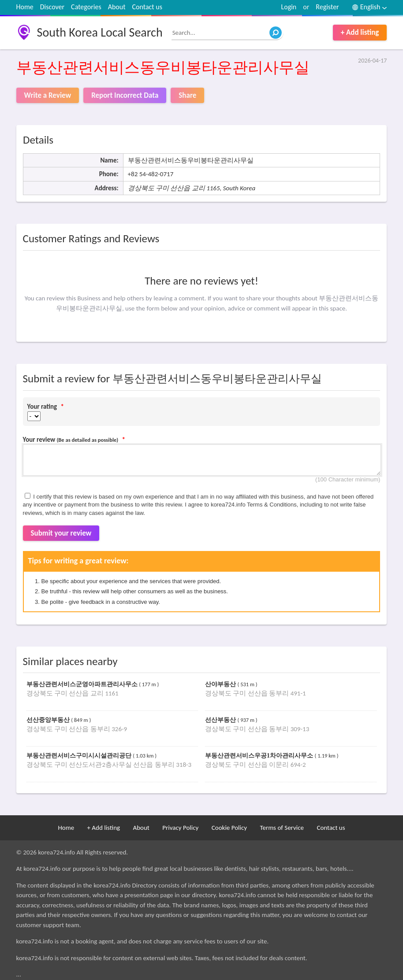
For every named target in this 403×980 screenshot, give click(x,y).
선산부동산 (221, 720)
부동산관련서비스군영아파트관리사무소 (83, 684)
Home (25, 7)
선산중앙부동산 (49, 720)
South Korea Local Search (100, 32)
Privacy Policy (180, 828)
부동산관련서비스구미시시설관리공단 (80, 756)
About (117, 7)
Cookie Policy (229, 828)
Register (327, 7)
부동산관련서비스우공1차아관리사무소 (260, 756)
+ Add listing (360, 32)
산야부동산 (221, 684)
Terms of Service (282, 828)
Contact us (147, 7)
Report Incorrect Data (125, 95)
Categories (86, 7)
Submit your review (61, 533)
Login (289, 7)
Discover (52, 7)
